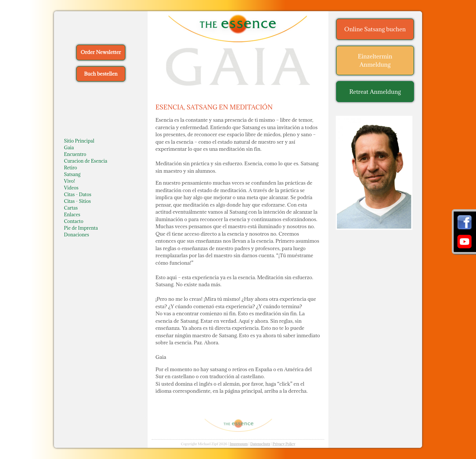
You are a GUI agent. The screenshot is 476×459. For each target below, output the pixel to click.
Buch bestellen (101, 74)
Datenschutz (260, 444)
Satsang (72, 174)
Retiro (70, 168)
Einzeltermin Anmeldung (375, 60)
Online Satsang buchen (375, 29)
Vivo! (70, 181)
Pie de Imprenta (81, 228)
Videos (71, 188)
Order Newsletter (101, 52)
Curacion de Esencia (86, 161)
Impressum (239, 444)
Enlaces (72, 214)
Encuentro (75, 154)
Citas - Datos (78, 194)
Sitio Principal (79, 141)
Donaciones (77, 235)
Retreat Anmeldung (375, 92)
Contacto (74, 221)
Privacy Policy (284, 444)
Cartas (71, 208)
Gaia (69, 147)
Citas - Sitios (77, 201)
